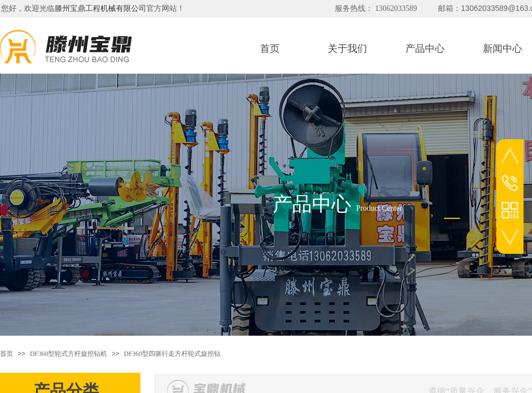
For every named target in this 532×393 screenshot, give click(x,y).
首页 (7, 354)
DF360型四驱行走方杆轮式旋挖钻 (172, 354)
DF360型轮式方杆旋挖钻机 (69, 354)
